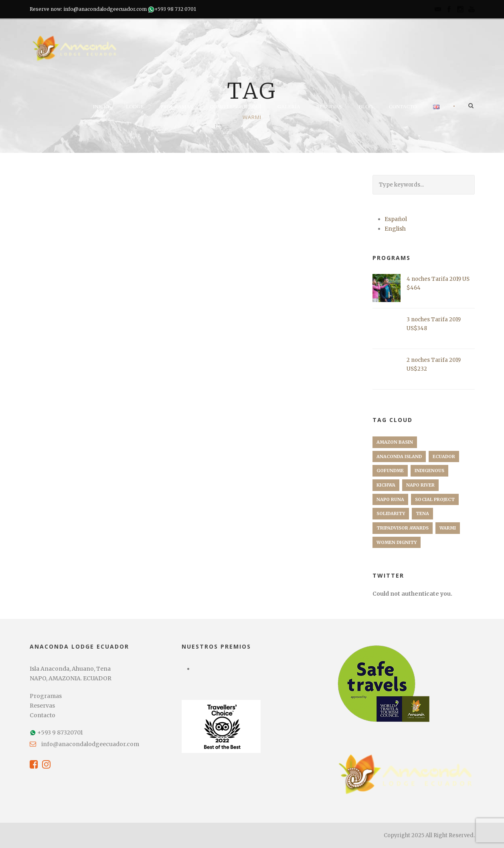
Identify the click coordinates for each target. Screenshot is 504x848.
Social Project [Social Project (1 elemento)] (435, 499)
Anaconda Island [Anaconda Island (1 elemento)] (399, 456)
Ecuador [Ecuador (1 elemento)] (444, 456)
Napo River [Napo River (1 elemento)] (420, 485)
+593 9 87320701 (60, 732)
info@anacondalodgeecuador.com (90, 744)
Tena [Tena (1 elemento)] (422, 513)
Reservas (329, 107)
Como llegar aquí (236, 107)
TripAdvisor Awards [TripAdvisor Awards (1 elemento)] (403, 528)
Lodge (135, 107)
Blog (366, 107)
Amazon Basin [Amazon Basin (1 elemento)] (395, 442)
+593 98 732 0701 (175, 9)
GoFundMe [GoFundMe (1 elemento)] (390, 471)
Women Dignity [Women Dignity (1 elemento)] (397, 542)
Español (396, 219)
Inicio (101, 107)
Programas (177, 107)
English (395, 229)
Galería (289, 107)
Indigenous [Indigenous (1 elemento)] (429, 471)
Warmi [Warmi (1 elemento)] (448, 528)
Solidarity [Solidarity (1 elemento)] (391, 513)
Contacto (403, 107)
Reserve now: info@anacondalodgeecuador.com (88, 9)
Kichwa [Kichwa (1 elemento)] (386, 485)
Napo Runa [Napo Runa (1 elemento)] (390, 499)
